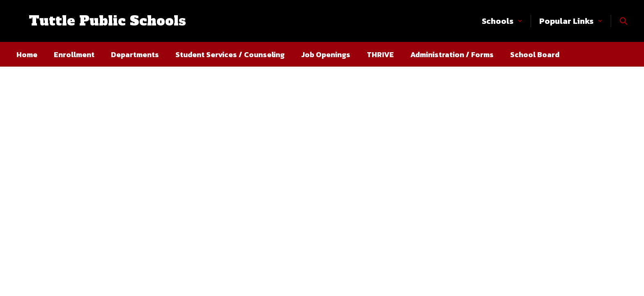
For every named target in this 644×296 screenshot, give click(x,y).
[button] (502, 21)
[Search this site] (623, 21)
